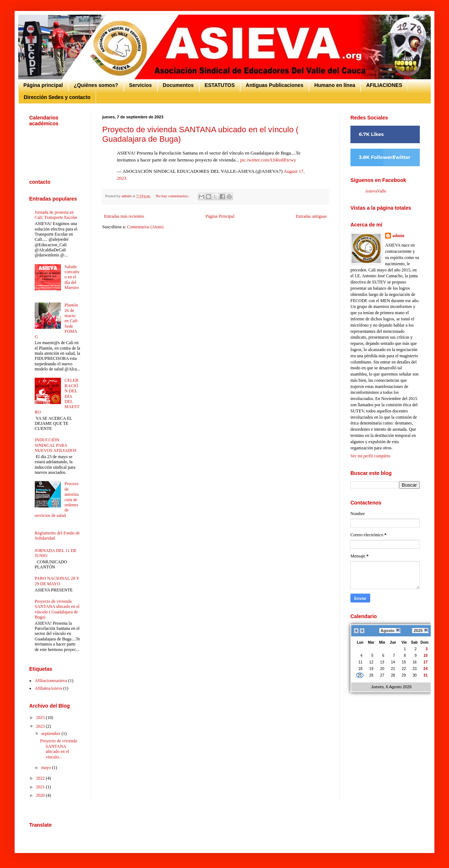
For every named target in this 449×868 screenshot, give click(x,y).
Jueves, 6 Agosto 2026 (391, 687)
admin (398, 236)
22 (404, 669)
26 (371, 675)
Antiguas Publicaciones (275, 85)
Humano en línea (335, 85)
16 (415, 662)
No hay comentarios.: (173, 196)
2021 (41, 787)
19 (371, 669)
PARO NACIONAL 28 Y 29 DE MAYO (57, 581)
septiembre (51, 734)
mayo (47, 768)
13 (382, 662)
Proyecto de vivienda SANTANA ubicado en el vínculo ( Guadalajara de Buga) (57, 609)
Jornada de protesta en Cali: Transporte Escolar (56, 215)
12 (371, 662)
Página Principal (220, 216)
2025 (41, 717)
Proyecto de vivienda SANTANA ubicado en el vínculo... (59, 749)
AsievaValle (376, 191)
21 (393, 669)
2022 (41, 778)
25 (360, 675)
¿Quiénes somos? (96, 85)
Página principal (43, 85)
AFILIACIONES (384, 85)
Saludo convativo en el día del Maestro (72, 277)
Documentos (178, 85)
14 (393, 662)
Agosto (390, 631)
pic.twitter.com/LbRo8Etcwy (268, 160)
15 (404, 662)
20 (382, 669)
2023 (41, 726)
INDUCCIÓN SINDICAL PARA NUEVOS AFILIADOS (55, 445)
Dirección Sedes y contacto (57, 97)
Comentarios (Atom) (145, 227)
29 (404, 675)
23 (415, 669)
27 (382, 675)
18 (360, 669)
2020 (41, 795)
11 (360, 662)
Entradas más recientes (124, 216)
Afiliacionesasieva (51, 681)
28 (393, 675)
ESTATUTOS (220, 85)
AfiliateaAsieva (48, 688)
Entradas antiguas (311, 216)
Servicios (141, 85)
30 (415, 675)
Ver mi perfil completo (370, 456)
